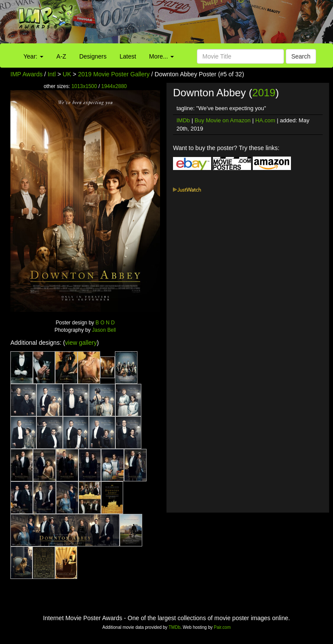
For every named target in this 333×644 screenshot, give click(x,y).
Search (301, 56)
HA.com (265, 120)
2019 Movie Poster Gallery (114, 74)
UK (67, 74)
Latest (128, 56)
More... (162, 56)
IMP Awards (26, 74)
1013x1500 (84, 86)
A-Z (61, 56)
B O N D (105, 323)
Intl (52, 74)
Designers (93, 56)
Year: (33, 56)
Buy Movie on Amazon (223, 120)
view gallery (81, 343)
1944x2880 (114, 86)
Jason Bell (104, 330)
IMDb (183, 120)
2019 (264, 93)
